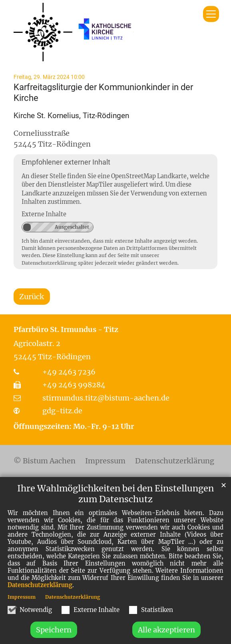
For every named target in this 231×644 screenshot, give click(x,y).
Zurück (32, 297)
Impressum (22, 613)
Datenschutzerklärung (40, 602)
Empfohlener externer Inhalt (66, 162)
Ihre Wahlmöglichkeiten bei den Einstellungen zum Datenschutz (115, 510)
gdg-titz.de (62, 411)
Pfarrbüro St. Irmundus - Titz (66, 329)
